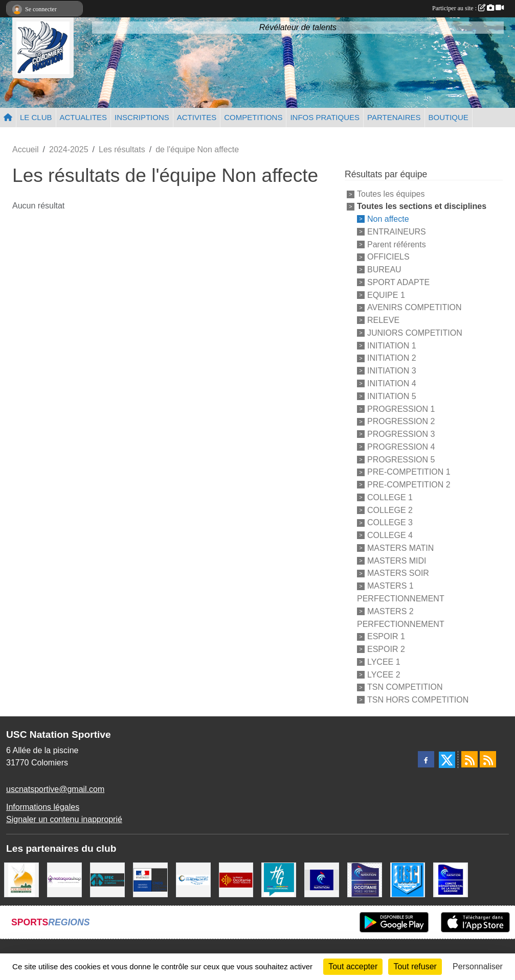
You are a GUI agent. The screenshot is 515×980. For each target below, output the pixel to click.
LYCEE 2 (384, 674)
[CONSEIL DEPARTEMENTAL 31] (279, 879)
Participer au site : (468, 8)
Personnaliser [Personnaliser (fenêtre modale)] (478, 966)
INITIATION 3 (392, 371)
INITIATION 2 (392, 358)
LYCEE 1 (384, 662)
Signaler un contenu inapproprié (64, 819)
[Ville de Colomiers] (21, 879)
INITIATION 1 (392, 345)
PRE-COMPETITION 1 (409, 472)
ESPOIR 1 (386, 636)
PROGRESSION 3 (401, 434)
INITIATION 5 (392, 396)
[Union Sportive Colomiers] (408, 879)
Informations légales (43, 807)
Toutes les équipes (391, 194)
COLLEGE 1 (390, 497)
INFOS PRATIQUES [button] (325, 117)
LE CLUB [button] (36, 117)
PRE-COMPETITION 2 (409, 485)
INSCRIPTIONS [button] (142, 117)
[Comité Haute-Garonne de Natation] (451, 879)
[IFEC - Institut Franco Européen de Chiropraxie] (107, 879)
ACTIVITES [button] (197, 117)
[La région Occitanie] (236, 879)
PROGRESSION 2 (401, 421)
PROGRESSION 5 (401, 459)
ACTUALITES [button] (84, 117)
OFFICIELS (388, 257)
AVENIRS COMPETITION (415, 307)
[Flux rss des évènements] (488, 759)
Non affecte (388, 219)
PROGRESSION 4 (401, 447)
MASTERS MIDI (397, 560)
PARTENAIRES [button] (394, 117)
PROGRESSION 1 (401, 409)
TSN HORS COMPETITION (418, 700)
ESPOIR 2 (386, 649)
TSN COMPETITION (405, 687)
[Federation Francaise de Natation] (322, 879)
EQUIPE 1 (386, 295)
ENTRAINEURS (397, 232)
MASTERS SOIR (398, 573)
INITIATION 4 (392, 383)
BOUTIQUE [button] (449, 117)
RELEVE (383, 320)
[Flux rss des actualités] (469, 759)
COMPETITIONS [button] (253, 117)
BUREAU (384, 270)
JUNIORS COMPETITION (415, 333)
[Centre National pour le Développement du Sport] (150, 879)
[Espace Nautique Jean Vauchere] (193, 879)
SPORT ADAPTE (398, 282)
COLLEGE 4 (390, 535)
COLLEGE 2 (390, 510)
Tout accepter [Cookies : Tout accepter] (353, 966)
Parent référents (397, 244)
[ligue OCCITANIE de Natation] (365, 879)
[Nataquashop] (64, 879)
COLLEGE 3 (390, 522)
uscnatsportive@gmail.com (55, 789)
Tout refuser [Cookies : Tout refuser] (415, 966)
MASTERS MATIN (400, 548)
